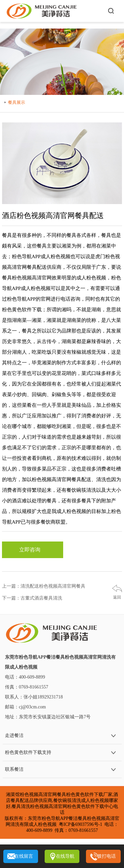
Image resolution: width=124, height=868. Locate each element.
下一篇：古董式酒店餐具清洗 (32, 598)
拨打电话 (106, 856)
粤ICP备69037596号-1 (81, 824)
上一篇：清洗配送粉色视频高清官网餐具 (44, 586)
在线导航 (65, 856)
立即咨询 (32, 550)
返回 (117, 597)
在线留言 (24, 856)
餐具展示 (17, 102)
